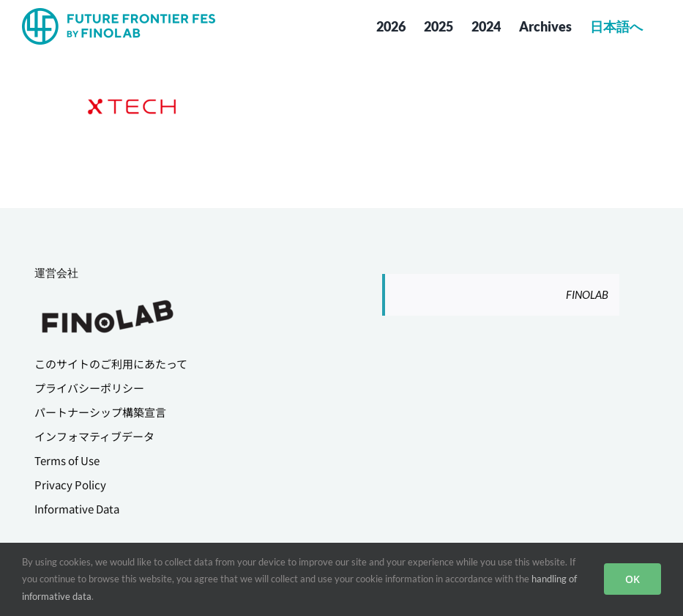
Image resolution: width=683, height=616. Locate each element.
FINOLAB (587, 294)
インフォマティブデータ (94, 436)
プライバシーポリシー (89, 388)
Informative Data (77, 509)
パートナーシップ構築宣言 (100, 412)
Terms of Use (67, 460)
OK (632, 579)
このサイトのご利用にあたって (111, 364)
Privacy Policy (70, 485)
